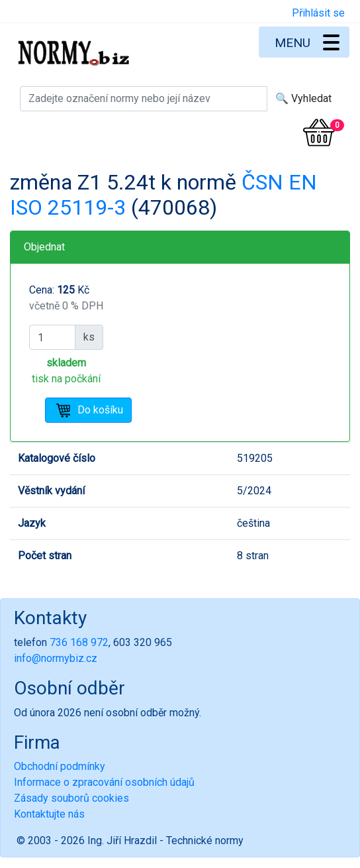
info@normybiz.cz (56, 658)
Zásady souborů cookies (71, 798)
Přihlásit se (318, 13)
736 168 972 (79, 642)
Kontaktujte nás (49, 814)
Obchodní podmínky (60, 766)
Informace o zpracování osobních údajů (104, 782)
